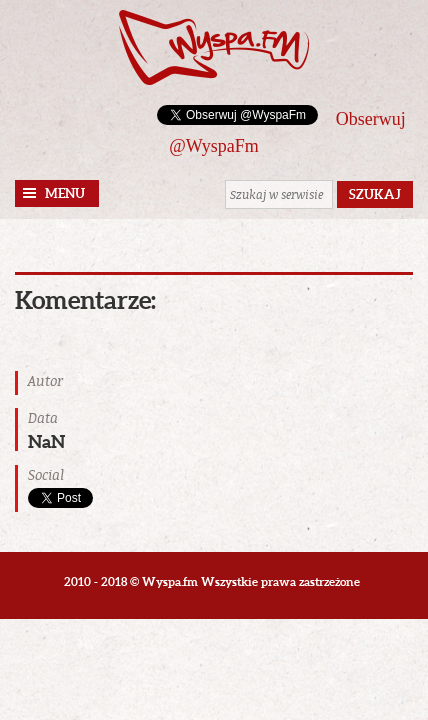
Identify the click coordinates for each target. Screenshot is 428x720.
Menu (65, 193)
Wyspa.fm (214, 47)
